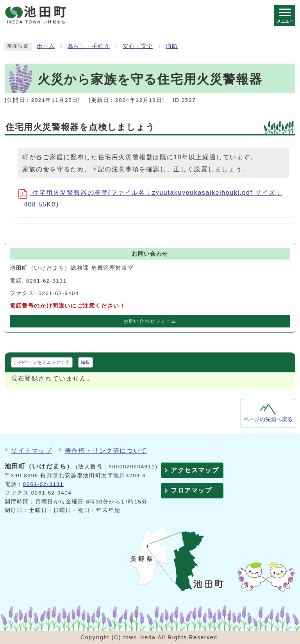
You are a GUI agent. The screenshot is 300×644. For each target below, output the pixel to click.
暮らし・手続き (89, 46)
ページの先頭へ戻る (268, 419)
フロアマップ (191, 490)
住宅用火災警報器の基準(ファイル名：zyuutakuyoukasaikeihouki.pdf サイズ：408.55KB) (153, 198)
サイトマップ (32, 451)
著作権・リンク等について (106, 451)
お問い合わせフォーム (150, 321)
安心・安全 (138, 46)
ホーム (46, 46)
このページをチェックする (42, 362)
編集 (86, 362)
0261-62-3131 (43, 484)
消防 (172, 46)
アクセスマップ (195, 470)
